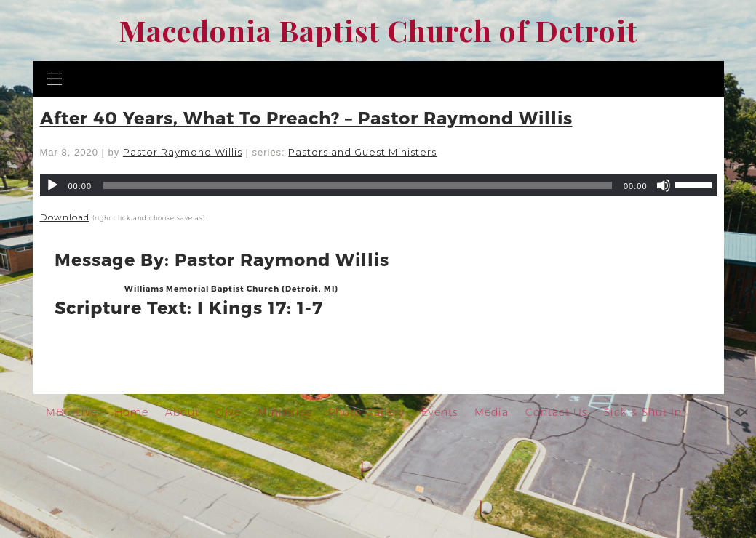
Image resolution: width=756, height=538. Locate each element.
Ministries (285, 412)
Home (131, 412)
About (182, 412)
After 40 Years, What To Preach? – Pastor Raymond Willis (306, 117)
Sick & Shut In (643, 412)
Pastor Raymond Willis (183, 152)
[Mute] (664, 185)
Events (439, 412)
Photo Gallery (366, 412)
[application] (378, 185)
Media (492, 412)
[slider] (358, 185)
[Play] (52, 185)
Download (65, 217)
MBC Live (72, 412)
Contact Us (556, 412)
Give (228, 412)
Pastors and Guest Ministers (362, 152)
